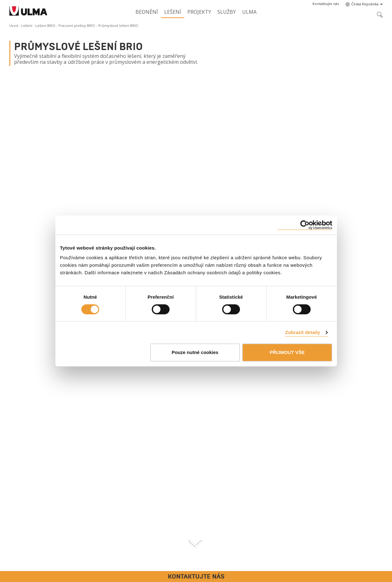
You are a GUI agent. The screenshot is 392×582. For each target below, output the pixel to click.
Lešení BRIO (45, 25)
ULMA (249, 12)
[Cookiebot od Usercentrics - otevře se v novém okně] (305, 225)
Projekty (199, 12)
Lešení (173, 12)
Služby (227, 12)
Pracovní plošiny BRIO (77, 25)
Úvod (14, 25)
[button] (326, 4)
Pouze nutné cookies (195, 352)
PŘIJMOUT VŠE (287, 352)
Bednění (147, 12)
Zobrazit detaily (303, 332)
